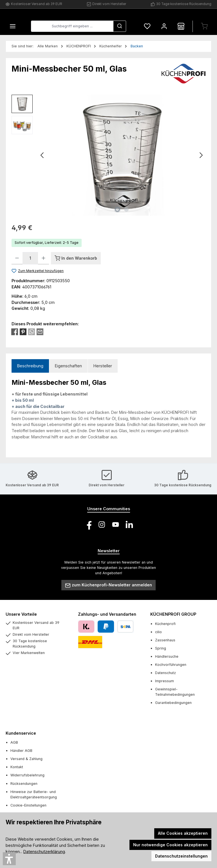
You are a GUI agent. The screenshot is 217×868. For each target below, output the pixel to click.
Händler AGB (21, 751)
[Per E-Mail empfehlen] (40, 331)
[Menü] (13, 26)
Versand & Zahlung (26, 759)
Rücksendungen (24, 784)
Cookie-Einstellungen (28, 805)
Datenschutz (165, 673)
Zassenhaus (165, 640)
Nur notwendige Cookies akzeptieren (170, 845)
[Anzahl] (30, 258)
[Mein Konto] (164, 26)
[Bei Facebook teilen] (15, 331)
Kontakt (17, 767)
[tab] (30, 366)
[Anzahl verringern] (17, 258)
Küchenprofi (165, 624)
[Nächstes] (201, 155)
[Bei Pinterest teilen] (23, 331)
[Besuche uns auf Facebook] (88, 524)
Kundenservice (21, 733)
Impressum (165, 681)
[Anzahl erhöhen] (43, 258)
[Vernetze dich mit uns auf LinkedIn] (129, 524)
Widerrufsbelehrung (27, 775)
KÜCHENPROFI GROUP (173, 614)
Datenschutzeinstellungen (181, 856)
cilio (158, 632)
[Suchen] (120, 26)
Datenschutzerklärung (44, 852)
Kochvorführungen (171, 665)
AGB (14, 742)
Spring (161, 648)
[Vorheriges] (42, 155)
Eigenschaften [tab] (68, 366)
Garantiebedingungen (173, 703)
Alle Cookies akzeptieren (183, 833)
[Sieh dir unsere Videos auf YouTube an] (116, 524)
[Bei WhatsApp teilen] (32, 331)
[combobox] (72, 26)
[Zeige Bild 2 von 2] (126, 209)
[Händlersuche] (181, 26)
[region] (108, 155)
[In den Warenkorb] (76, 258)
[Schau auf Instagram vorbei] (102, 524)
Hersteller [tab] (103, 366)
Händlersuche (167, 656)
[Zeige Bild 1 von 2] (117, 209)
